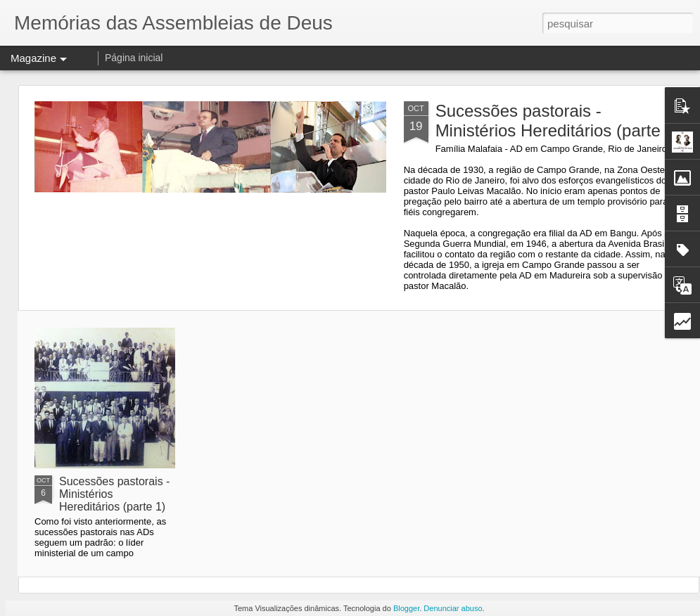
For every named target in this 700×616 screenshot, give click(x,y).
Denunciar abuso (453, 608)
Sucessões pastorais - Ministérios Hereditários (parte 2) (558, 121)
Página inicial (134, 58)
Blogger (406, 608)
